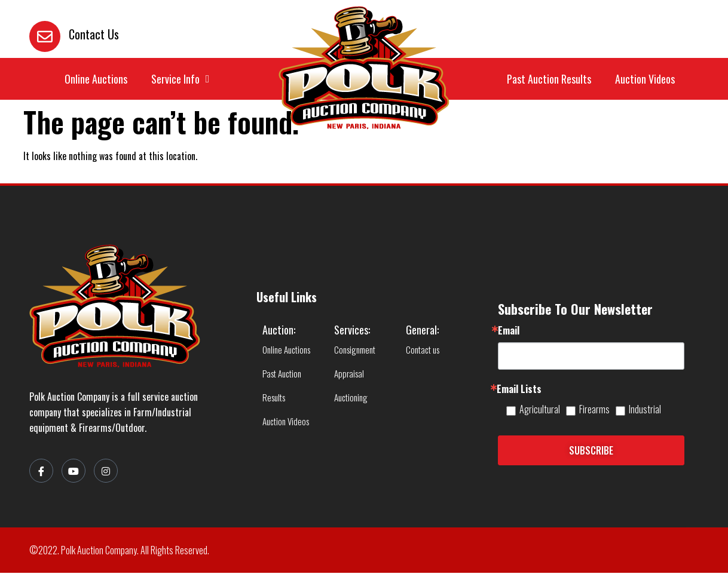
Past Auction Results (549, 79)
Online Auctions (96, 79)
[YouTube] (74, 472)
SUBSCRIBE (591, 452)
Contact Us (94, 34)
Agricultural (540, 410)
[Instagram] (106, 472)
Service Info (181, 79)
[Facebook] (41, 472)
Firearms (594, 410)
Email (509, 331)
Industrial (645, 410)
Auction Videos (645, 79)
